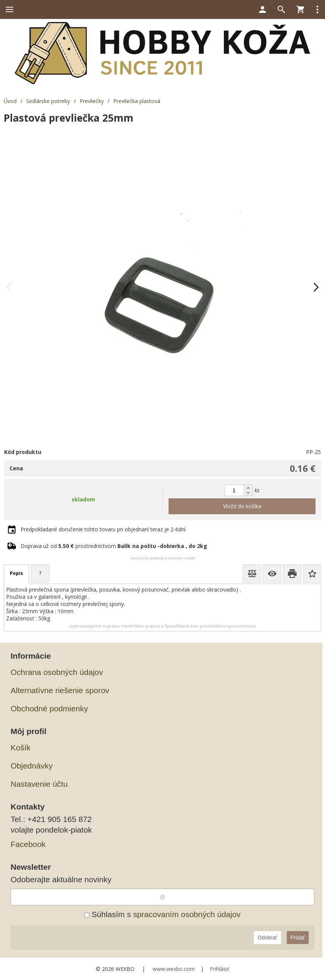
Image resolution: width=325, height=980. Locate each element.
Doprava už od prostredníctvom (114, 546)
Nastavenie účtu (39, 784)
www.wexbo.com (174, 969)
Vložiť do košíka (242, 506)
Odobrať (267, 938)
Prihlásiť (220, 969)
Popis (16, 573)
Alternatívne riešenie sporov (60, 690)
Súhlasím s (162, 914)
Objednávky (32, 766)
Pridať (298, 938)
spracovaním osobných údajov (187, 914)
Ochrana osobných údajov (57, 672)
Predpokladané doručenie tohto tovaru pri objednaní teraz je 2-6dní (103, 529)
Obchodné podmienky (49, 708)
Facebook (28, 844)
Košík (21, 748)
